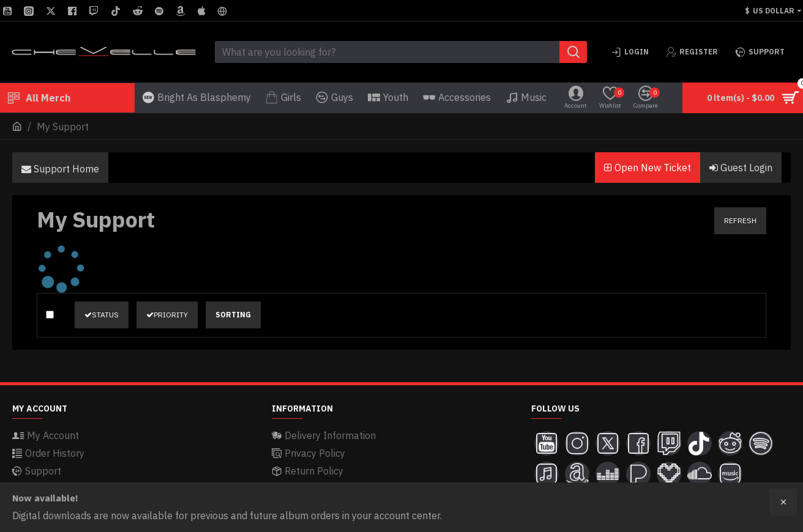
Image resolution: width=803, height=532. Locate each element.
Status (102, 315)
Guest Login (741, 168)
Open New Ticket (648, 168)
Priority (167, 315)
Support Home (60, 169)
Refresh (740, 220)
